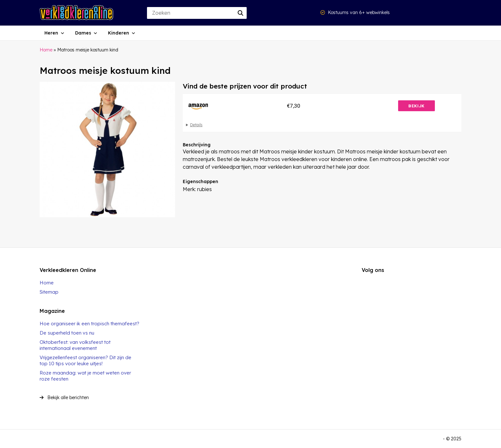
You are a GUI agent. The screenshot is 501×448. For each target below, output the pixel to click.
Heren (51, 33)
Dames (83, 33)
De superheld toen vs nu (67, 333)
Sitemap (49, 292)
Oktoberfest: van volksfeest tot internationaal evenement (75, 345)
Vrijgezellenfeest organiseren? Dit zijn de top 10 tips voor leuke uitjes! (85, 360)
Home (46, 50)
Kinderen (119, 33)
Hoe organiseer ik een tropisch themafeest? (89, 324)
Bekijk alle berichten (64, 398)
